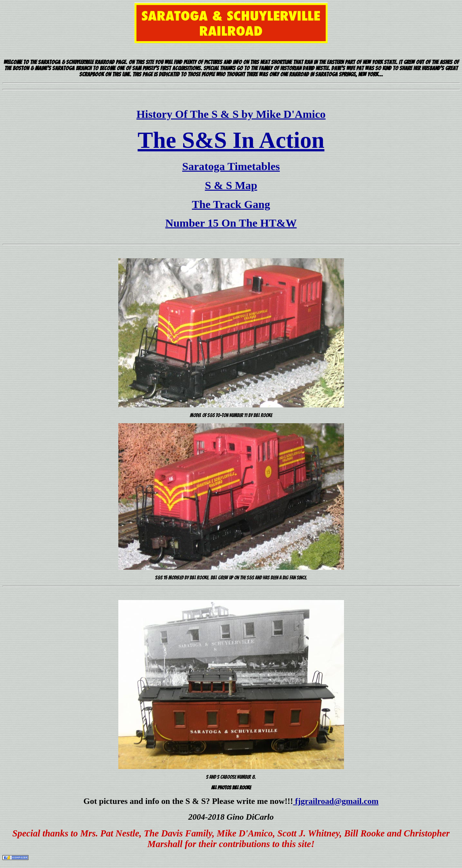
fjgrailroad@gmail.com (336, 801)
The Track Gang (231, 204)
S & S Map (231, 185)
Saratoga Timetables (231, 166)
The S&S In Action (231, 140)
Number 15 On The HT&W (231, 223)
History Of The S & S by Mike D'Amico (231, 114)
